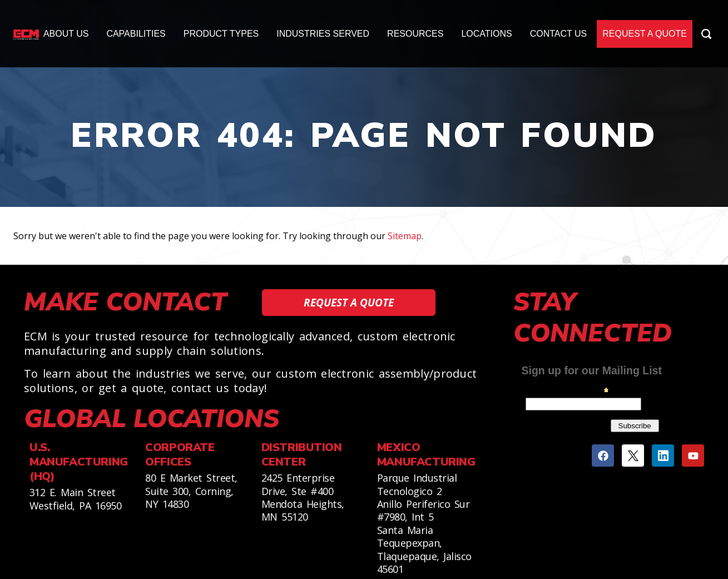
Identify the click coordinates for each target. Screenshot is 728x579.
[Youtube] (693, 456)
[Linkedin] (663, 456)
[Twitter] (633, 456)
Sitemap (405, 236)
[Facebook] (603, 456)
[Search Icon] (706, 34)
